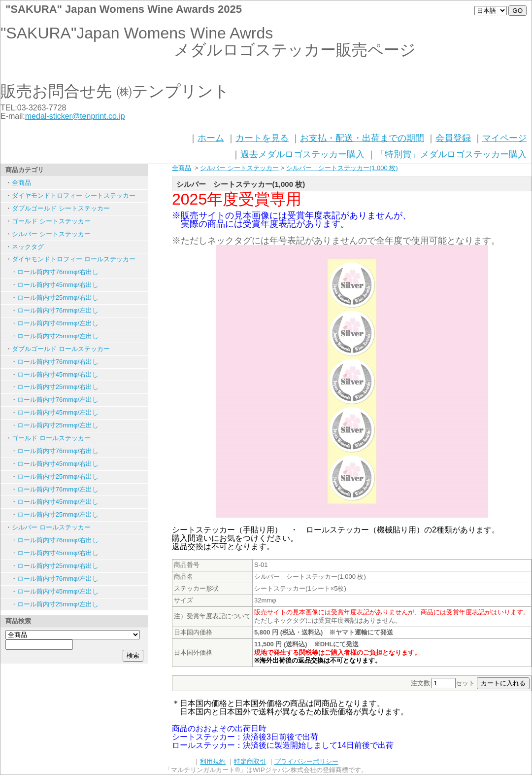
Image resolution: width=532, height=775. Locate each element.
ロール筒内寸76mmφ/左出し (58, 310)
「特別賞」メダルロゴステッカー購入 (451, 154)
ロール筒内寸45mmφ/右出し (58, 285)
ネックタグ (28, 247)
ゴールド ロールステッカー (51, 438)
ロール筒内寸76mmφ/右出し (58, 272)
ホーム (211, 138)
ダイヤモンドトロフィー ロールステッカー (74, 259)
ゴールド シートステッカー (51, 221)
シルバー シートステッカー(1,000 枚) (342, 168)
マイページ (504, 138)
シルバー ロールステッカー (51, 527)
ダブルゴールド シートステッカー (61, 208)
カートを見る (262, 138)
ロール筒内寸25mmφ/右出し (58, 298)
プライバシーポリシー (306, 761)
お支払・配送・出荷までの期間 (362, 138)
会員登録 (453, 138)
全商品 (21, 183)
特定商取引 (250, 761)
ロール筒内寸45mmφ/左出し (58, 323)
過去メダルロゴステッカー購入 (302, 154)
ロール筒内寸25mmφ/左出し (58, 336)
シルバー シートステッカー (51, 234)
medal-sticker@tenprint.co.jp (75, 116)
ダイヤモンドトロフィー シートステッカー (74, 195)
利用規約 (213, 761)
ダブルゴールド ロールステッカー (61, 349)
